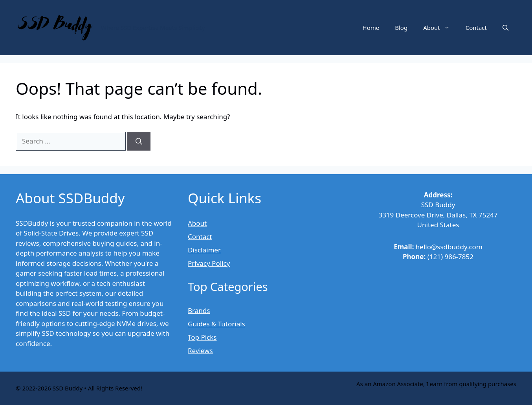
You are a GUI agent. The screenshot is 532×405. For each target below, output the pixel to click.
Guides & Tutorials (216, 324)
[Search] (139, 141)
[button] (505, 28)
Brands (199, 310)
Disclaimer (204, 250)
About (440, 28)
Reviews (200, 351)
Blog (401, 28)
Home (371, 28)
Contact (476, 28)
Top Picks (202, 337)
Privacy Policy (209, 263)
